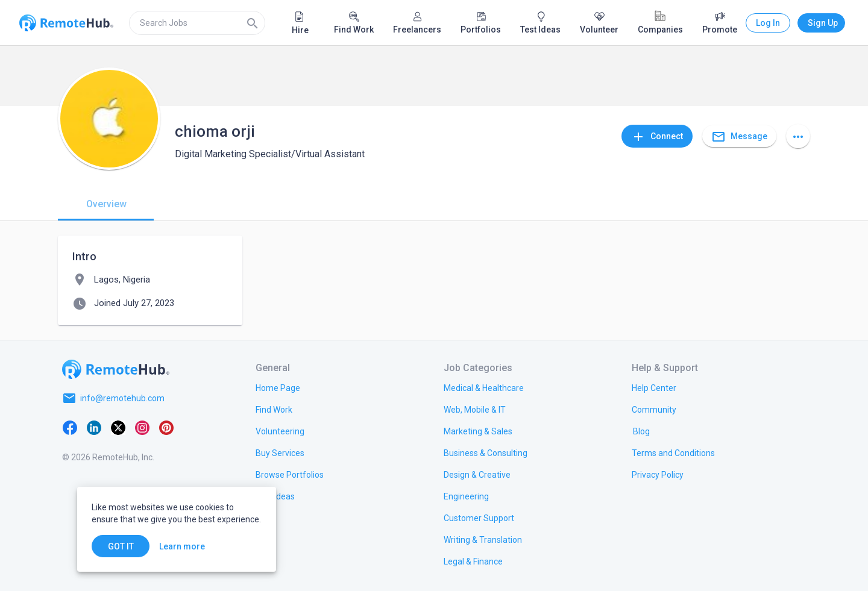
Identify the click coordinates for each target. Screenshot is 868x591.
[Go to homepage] (116, 369)
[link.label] (654, 387)
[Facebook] (70, 427)
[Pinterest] (166, 427)
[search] (197, 23)
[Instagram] (142, 427)
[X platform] (118, 427)
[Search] (253, 23)
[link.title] (278, 387)
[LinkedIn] (94, 427)
